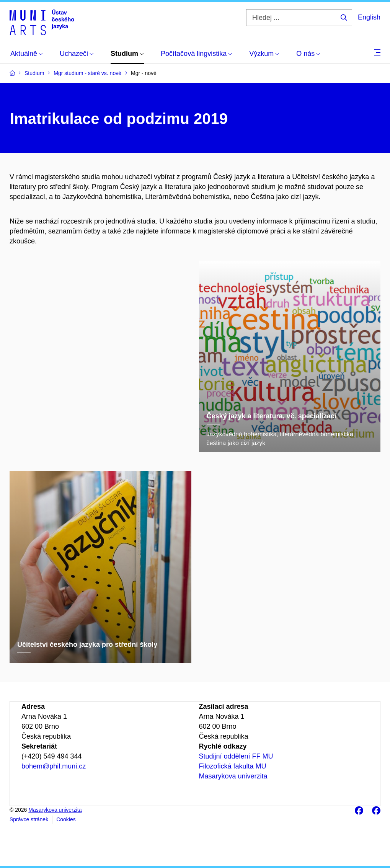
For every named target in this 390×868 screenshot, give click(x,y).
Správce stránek (29, 819)
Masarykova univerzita (233, 776)
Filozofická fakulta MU (233, 766)
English (369, 17)
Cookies (66, 819)
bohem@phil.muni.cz (54, 766)
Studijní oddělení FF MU (236, 756)
